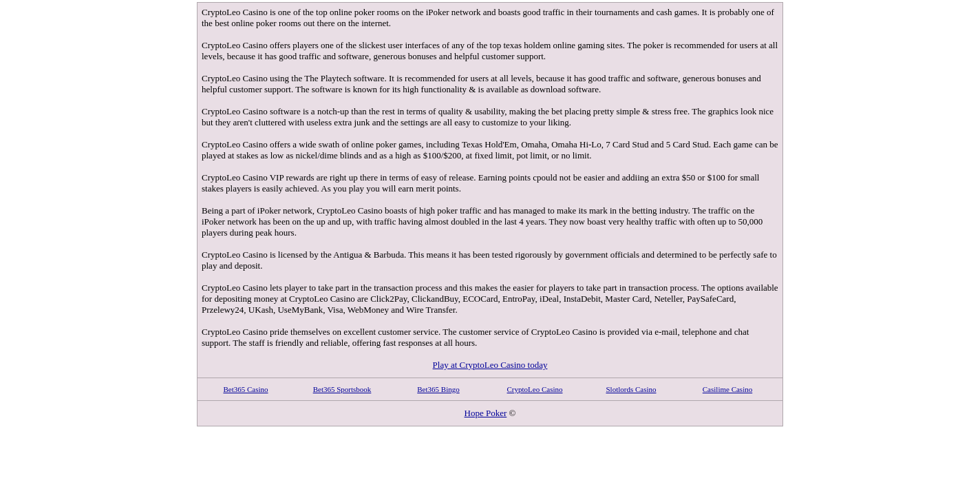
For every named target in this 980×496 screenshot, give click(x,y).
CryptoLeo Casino (535, 389)
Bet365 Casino (245, 389)
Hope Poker (486, 413)
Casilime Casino (727, 389)
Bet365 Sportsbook (342, 389)
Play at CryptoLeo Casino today (490, 365)
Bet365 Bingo (438, 389)
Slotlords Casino (631, 389)
